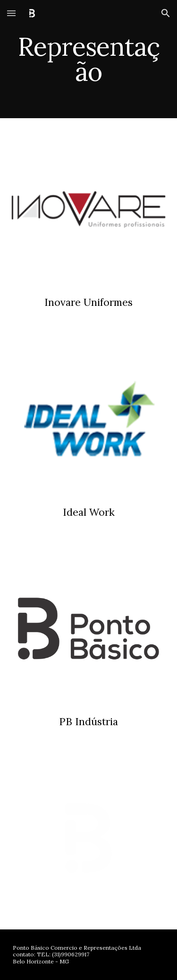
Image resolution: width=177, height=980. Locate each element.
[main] (89, 59)
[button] (11, 13)
